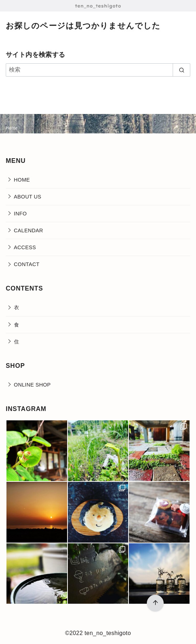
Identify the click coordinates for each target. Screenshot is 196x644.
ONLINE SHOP (32, 385)
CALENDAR (29, 230)
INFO (20, 214)
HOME (22, 180)
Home (12, 128)
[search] (181, 70)
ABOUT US (28, 197)
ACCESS (25, 247)
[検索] (98, 70)
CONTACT (27, 264)
